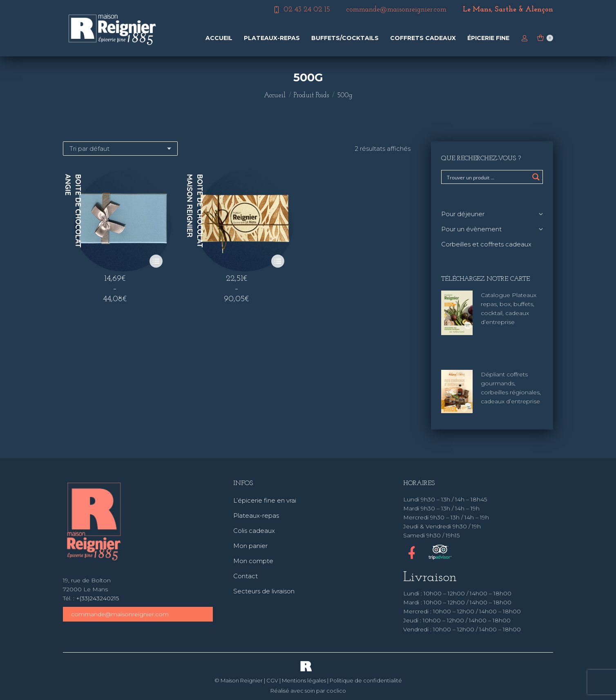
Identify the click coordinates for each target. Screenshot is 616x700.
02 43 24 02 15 (301, 10)
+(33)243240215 (97, 598)
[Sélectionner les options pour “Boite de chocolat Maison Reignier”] (278, 261)
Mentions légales (304, 680)
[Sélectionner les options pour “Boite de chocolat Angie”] (156, 261)
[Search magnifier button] (536, 177)
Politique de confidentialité (366, 680)
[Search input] (487, 177)
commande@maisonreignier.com (120, 614)
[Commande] (120, 149)
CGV (272, 680)
